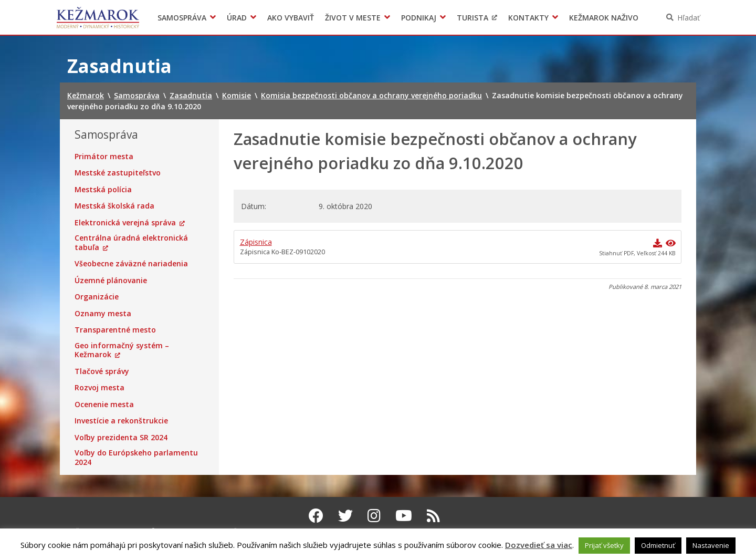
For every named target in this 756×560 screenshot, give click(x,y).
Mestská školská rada (114, 206)
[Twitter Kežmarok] (345, 515)
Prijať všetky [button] (604, 545)
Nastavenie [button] (711, 545)
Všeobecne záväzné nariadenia (131, 264)
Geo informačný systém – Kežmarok (122, 350)
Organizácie (97, 297)
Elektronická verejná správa (125, 223)
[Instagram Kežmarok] (374, 515)
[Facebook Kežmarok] (316, 515)
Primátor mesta (104, 157)
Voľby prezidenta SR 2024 (121, 438)
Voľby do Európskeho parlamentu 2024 (136, 457)
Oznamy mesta (103, 314)
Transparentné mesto (115, 330)
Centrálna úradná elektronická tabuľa (131, 242)
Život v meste (353, 18)
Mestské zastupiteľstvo (118, 173)
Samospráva (182, 18)
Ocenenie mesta (104, 405)
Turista (472, 18)
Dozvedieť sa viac (539, 545)
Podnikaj (419, 18)
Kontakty (528, 18)
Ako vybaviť (291, 18)
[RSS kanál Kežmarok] (433, 515)
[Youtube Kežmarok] (404, 515)
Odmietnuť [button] (658, 545)
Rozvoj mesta (99, 388)
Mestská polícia (103, 190)
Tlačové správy (102, 371)
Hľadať (689, 18)
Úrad (237, 18)
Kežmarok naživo (604, 18)
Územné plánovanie (111, 281)
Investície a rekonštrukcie (121, 421)
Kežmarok (98, 17)
